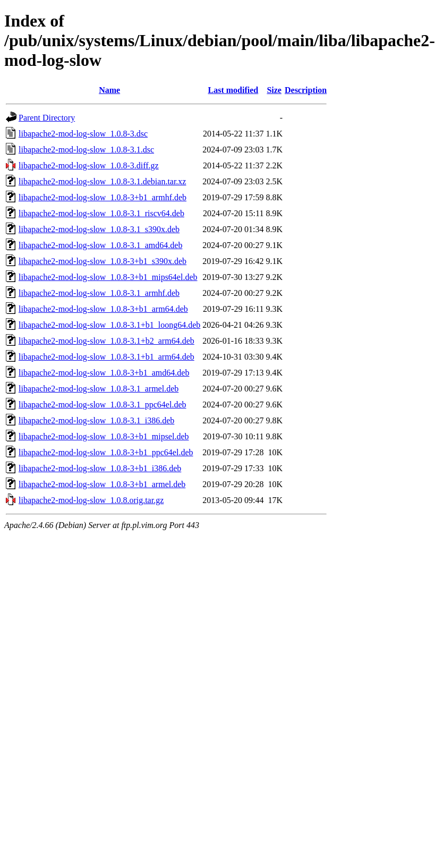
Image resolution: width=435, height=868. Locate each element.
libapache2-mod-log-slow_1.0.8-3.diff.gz (89, 165)
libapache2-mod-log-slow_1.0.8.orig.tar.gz (91, 500)
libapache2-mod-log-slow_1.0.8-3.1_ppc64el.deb (102, 405)
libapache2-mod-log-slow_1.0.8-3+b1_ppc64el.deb (106, 452)
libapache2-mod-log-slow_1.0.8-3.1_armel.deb (99, 389)
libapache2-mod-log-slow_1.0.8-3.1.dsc (86, 150)
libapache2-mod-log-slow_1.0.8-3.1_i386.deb (96, 420)
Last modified (233, 90)
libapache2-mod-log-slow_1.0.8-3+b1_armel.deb (102, 484)
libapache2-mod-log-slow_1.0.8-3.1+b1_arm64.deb (106, 357)
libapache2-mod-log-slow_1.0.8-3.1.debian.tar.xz (102, 181)
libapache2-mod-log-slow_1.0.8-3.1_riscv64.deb (101, 213)
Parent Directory (47, 118)
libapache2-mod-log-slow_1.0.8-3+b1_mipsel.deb (104, 436)
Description (306, 90)
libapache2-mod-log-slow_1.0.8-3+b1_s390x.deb (103, 261)
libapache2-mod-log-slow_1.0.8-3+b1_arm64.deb (103, 309)
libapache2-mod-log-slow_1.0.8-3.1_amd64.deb (100, 245)
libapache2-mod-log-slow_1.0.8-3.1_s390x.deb (99, 229)
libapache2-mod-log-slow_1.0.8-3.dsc (83, 134)
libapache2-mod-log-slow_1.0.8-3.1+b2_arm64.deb (106, 341)
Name (109, 90)
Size (274, 90)
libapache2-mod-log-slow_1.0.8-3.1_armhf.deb (99, 293)
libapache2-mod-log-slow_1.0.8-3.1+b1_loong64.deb (109, 325)
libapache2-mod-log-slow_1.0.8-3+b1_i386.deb (100, 468)
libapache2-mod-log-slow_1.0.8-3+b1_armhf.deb (103, 197)
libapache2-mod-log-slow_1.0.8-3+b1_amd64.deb (104, 373)
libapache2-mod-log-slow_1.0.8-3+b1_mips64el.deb (108, 277)
